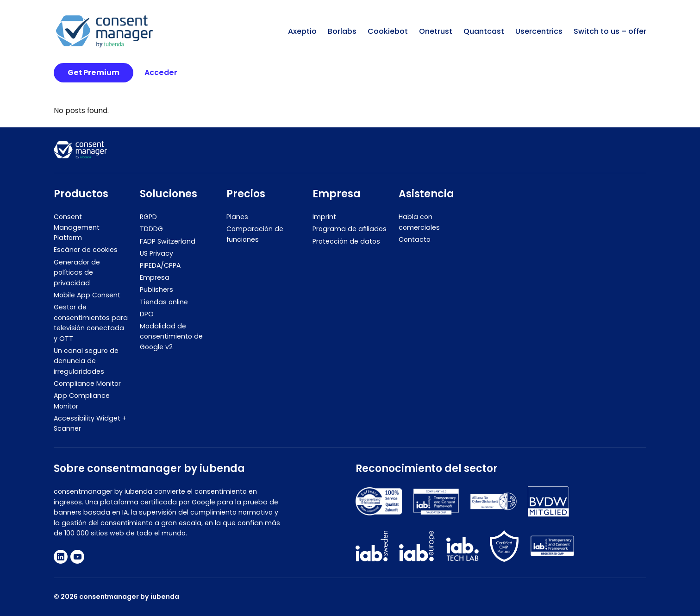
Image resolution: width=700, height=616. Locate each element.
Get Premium (94, 72)
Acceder (161, 72)
